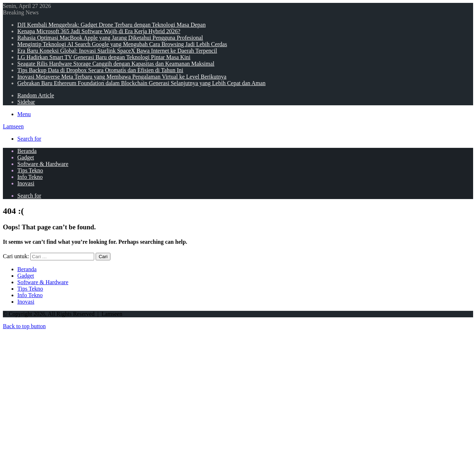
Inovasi (26, 183)
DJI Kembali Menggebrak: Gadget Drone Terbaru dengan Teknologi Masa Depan (112, 25)
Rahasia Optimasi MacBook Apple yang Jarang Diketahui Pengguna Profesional (110, 38)
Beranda (27, 151)
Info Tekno (30, 177)
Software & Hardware (43, 164)
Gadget (26, 157)
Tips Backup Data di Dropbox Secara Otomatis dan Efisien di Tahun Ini (100, 70)
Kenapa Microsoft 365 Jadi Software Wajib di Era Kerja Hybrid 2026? (99, 31)
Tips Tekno (30, 170)
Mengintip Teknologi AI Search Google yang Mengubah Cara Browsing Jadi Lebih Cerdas (122, 44)
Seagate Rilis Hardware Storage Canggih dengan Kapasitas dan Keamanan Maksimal (116, 64)
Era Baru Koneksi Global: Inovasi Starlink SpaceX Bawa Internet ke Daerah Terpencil (117, 51)
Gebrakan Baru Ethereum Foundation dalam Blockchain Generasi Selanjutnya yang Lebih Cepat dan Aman (141, 83)
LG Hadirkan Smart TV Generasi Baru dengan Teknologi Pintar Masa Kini (104, 57)
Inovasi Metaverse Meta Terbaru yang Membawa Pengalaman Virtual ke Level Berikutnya (122, 77)
